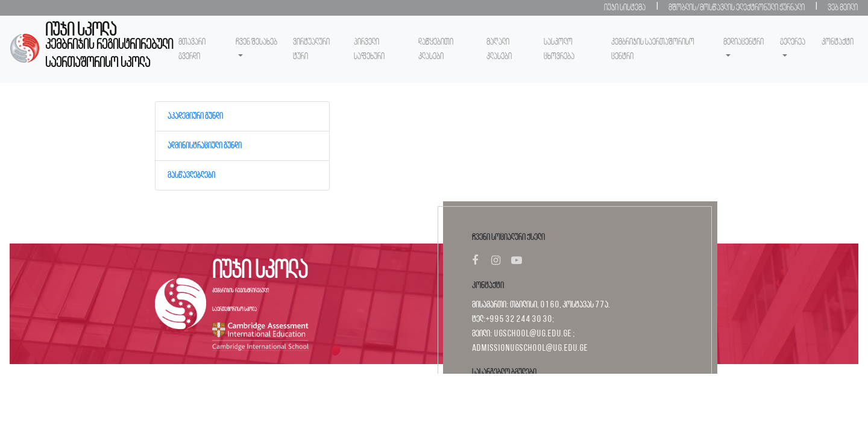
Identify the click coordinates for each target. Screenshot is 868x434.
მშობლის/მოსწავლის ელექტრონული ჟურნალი (737, 8)
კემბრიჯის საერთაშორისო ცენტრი (653, 49)
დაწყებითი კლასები (436, 49)
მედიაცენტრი (744, 42)
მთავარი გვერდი (192, 49)
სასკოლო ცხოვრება (559, 49)
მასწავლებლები (191, 175)
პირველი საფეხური (369, 49)
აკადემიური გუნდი (195, 116)
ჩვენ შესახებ (256, 42)
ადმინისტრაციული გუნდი (205, 146)
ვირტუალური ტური (311, 49)
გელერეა (793, 42)
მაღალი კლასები (499, 49)
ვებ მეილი (843, 8)
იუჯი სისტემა (625, 8)
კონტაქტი (838, 42)
